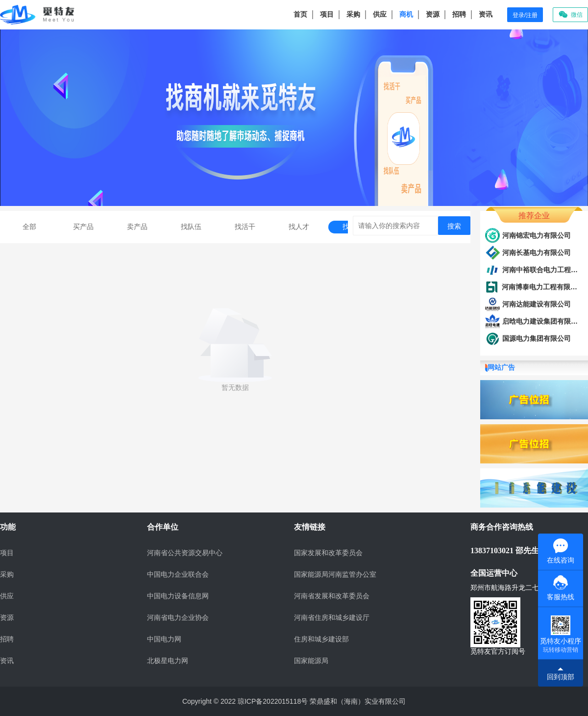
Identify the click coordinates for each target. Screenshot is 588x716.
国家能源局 (311, 661)
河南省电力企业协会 (178, 618)
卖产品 (137, 227)
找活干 (245, 227)
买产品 (83, 227)
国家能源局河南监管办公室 (335, 575)
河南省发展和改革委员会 (332, 596)
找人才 (299, 227)
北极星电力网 (168, 661)
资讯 (486, 14)
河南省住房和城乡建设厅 (332, 618)
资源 (433, 14)
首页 (300, 14)
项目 (327, 14)
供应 (380, 14)
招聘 (459, 14)
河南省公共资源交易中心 (185, 553)
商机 (406, 14)
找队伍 (191, 227)
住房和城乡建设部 (321, 639)
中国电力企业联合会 (178, 575)
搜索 (454, 226)
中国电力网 (164, 639)
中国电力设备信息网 (178, 596)
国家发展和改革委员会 (328, 553)
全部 (29, 227)
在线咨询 (561, 551)
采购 (353, 14)
